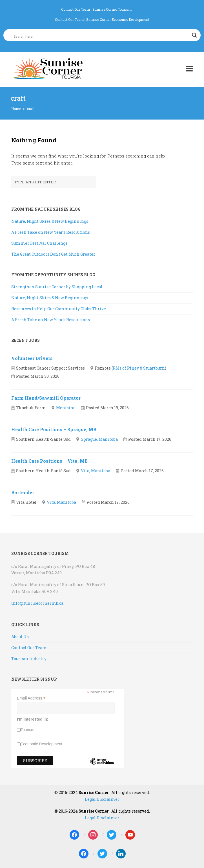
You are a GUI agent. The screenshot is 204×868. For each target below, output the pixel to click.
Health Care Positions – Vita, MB (49, 461)
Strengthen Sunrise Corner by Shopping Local (57, 287)
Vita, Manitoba (96, 471)
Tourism (27, 730)
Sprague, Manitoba (99, 439)
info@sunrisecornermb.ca (37, 603)
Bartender (23, 492)
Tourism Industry (29, 659)
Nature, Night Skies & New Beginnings (50, 221)
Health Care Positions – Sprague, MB (54, 429)
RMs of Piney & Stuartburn (139, 368)
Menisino (66, 408)
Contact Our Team (76, 9)
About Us (20, 637)
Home (16, 109)
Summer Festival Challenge (39, 243)
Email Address (31, 698)
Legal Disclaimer (102, 799)
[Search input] (99, 36)
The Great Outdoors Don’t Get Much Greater (53, 254)
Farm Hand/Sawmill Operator (46, 398)
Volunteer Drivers (32, 358)
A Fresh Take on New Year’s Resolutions (51, 232)
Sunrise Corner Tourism (112, 9)
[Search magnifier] (194, 35)
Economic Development (41, 744)
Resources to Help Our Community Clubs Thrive (59, 309)
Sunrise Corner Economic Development (118, 19)
